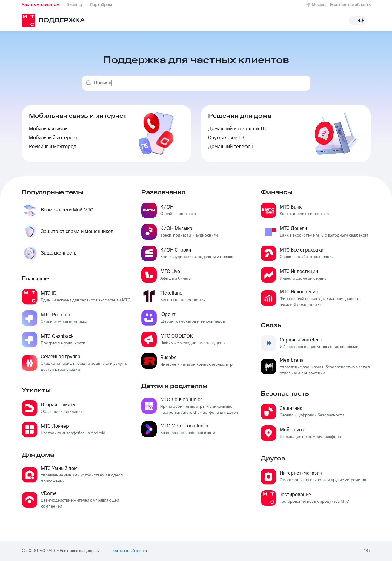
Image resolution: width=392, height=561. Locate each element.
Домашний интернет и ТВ (237, 129)
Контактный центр (130, 551)
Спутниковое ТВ (226, 138)
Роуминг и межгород (53, 147)
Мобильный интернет (53, 138)
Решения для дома (240, 116)
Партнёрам (101, 5)
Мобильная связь (48, 129)
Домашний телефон (231, 147)
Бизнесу (75, 5)
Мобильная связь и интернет (78, 116)
